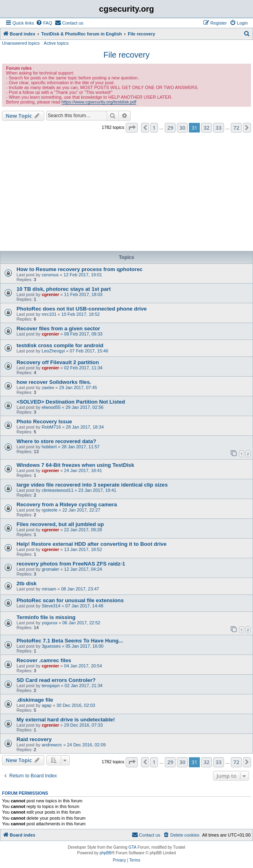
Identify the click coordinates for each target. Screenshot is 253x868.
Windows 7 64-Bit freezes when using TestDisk (75, 465)
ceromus (50, 275)
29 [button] (170, 128)
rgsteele (49, 510)
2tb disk (27, 583)
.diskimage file (35, 700)
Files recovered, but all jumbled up (60, 524)
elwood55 (51, 407)
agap (46, 705)
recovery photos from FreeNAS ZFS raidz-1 (71, 564)
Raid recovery (34, 739)
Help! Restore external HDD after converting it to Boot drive (91, 544)
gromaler (50, 569)
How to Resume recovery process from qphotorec (80, 269)
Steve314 (51, 606)
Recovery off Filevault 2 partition (58, 362)
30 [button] (182, 128)
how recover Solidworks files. (54, 382)
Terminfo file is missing (46, 617)
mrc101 (49, 314)
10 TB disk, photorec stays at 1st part (64, 289)
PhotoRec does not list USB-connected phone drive (82, 309)
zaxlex (48, 387)
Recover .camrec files (44, 660)
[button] (132, 128)
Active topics (56, 43)
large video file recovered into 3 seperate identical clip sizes (92, 485)
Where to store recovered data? (56, 441)
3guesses (51, 646)
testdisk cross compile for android (60, 345)
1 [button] (154, 128)
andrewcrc (52, 745)
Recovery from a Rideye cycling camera (67, 504)
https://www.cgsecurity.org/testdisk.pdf (99, 102)
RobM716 (51, 427)
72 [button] (236, 128)
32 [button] (206, 128)
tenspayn (51, 686)
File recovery (126, 55)
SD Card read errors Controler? (56, 680)
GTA (133, 847)
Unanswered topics (21, 43)
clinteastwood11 (57, 490)
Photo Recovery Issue (44, 422)
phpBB (106, 853)
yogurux (49, 623)
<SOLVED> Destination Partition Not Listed (71, 402)
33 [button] (219, 128)
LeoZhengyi (53, 351)
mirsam (49, 589)
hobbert (49, 447)
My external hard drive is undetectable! (66, 720)
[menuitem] (44, 23)
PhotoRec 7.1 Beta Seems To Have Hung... (70, 641)
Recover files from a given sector (58, 328)
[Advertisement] (126, 193)
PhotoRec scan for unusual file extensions (70, 600)
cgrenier (50, 294)
